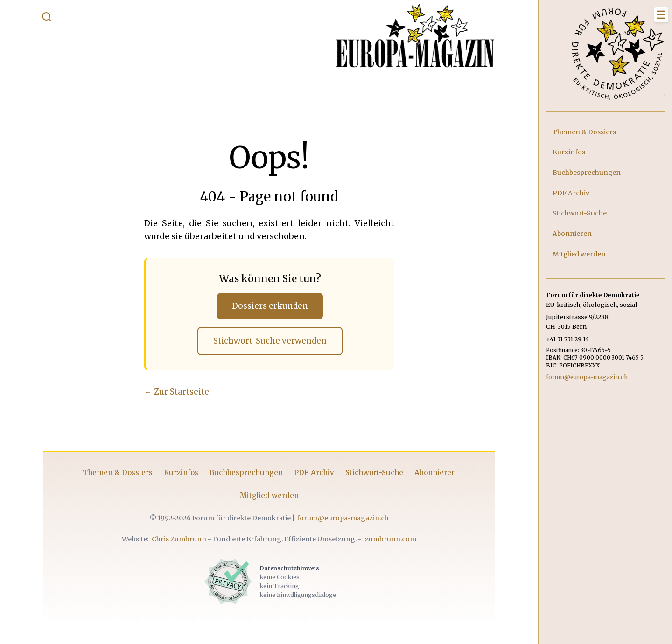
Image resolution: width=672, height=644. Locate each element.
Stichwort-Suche (371, 475)
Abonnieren (432, 475)
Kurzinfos (178, 475)
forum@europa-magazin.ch (339, 521)
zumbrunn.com (388, 542)
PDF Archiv (311, 475)
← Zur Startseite (173, 395)
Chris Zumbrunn (176, 542)
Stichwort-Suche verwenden (267, 343)
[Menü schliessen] (661, 15)
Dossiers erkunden (267, 307)
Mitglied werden (266, 498)
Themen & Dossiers (114, 475)
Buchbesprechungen (243, 475)
